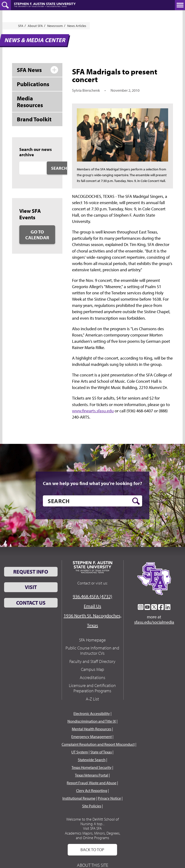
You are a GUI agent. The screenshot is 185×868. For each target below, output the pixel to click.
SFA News (29, 70)
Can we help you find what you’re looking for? (92, 483)
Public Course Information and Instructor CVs (92, 651)
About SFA (35, 26)
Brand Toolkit (34, 119)
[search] (92, 501)
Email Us (92, 606)
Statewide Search (92, 760)
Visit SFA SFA (92, 828)
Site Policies (92, 806)
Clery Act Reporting (92, 790)
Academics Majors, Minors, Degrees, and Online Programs (92, 835)
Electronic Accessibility (92, 713)
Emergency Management (92, 737)
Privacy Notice (109, 798)
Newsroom (55, 26)
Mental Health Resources (92, 729)
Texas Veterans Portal (92, 775)
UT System (80, 752)
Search (59, 168)
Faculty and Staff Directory (92, 661)
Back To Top (92, 850)
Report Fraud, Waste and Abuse (92, 783)
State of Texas (101, 752)
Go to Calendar (37, 235)
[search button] (136, 501)
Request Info (31, 572)
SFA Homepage (92, 640)
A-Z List (92, 699)
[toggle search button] (5, 5)
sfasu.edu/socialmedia (154, 622)
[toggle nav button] (180, 5)
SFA (21, 26)
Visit (31, 587)
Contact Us (31, 603)
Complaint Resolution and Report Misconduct (98, 744)
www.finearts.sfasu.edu (93, 411)
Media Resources (30, 102)
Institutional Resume (79, 798)
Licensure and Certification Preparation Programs (92, 688)
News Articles (77, 26)
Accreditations (92, 677)
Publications (33, 84)
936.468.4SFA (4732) (92, 596)
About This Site (92, 865)
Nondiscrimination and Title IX (92, 721)
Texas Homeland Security (92, 767)
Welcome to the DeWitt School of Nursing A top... (92, 821)
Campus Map (92, 669)
